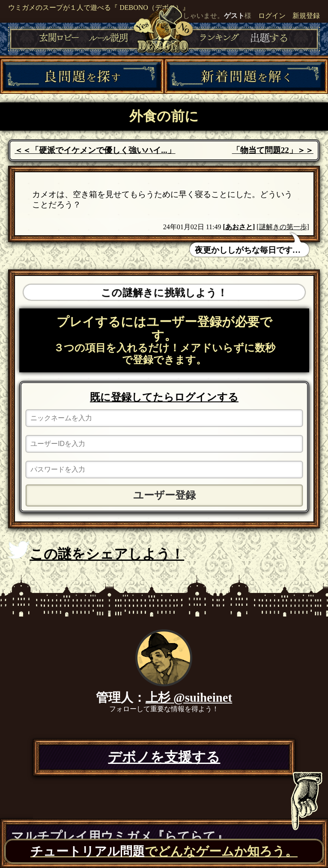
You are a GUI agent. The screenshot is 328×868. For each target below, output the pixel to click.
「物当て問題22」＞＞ (273, 150)
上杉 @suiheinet (189, 697)
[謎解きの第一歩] (283, 227)
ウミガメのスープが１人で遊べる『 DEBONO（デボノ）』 (99, 7)
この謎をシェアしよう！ (96, 551)
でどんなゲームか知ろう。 (164, 851)
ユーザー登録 (164, 495)
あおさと (239, 227)
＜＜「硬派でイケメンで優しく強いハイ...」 (95, 150)
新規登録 (306, 16)
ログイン (272, 16)
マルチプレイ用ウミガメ (120, 836)
